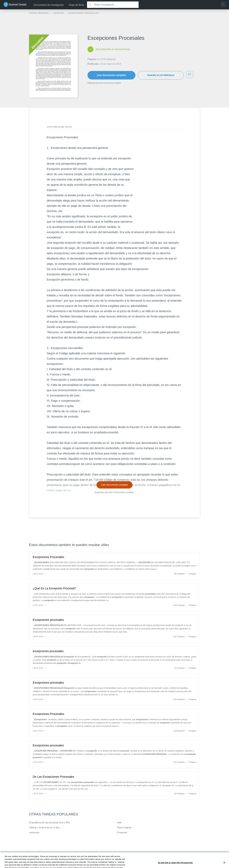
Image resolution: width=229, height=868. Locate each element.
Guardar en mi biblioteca (161, 75)
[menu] (224, 5)
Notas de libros (76, 5)
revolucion (34, 833)
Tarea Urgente (124, 828)
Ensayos (59, 13)
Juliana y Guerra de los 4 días (44, 828)
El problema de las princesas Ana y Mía (49, 823)
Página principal (40, 13)
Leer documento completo (111, 75)
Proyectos (122, 833)
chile (119, 823)
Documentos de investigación (49, 5)
